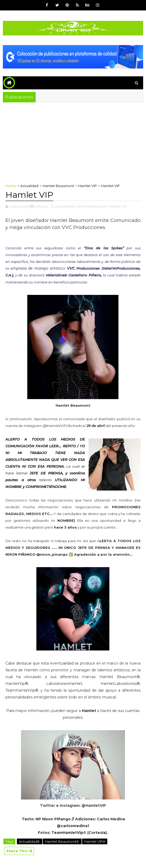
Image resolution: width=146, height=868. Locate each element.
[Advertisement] (73, 141)
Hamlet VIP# (95, 841)
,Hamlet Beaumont (91, 206)
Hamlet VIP (88, 186)
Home (11, 186)
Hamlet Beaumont (58, 186)
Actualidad (29, 186)
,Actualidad (64, 206)
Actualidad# (30, 841)
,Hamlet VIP (117, 206)
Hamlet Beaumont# (62, 841)
